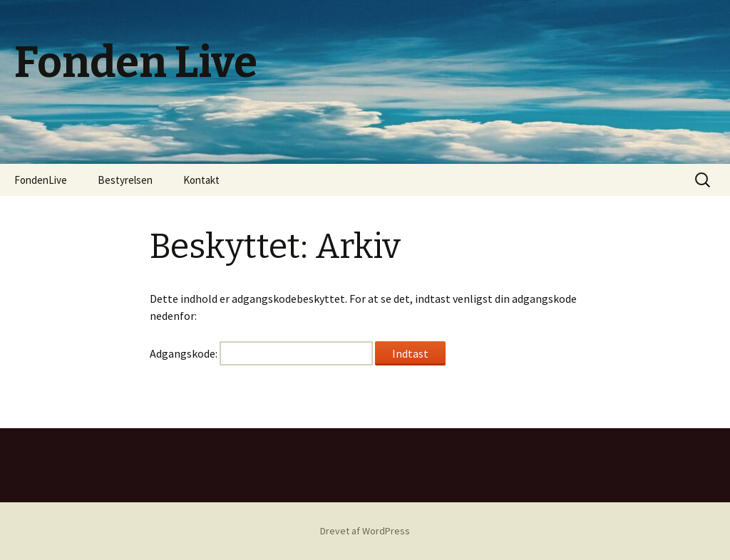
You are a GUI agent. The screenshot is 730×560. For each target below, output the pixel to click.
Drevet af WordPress (365, 531)
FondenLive (41, 180)
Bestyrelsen (125, 180)
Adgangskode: (261, 353)
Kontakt (201, 180)
